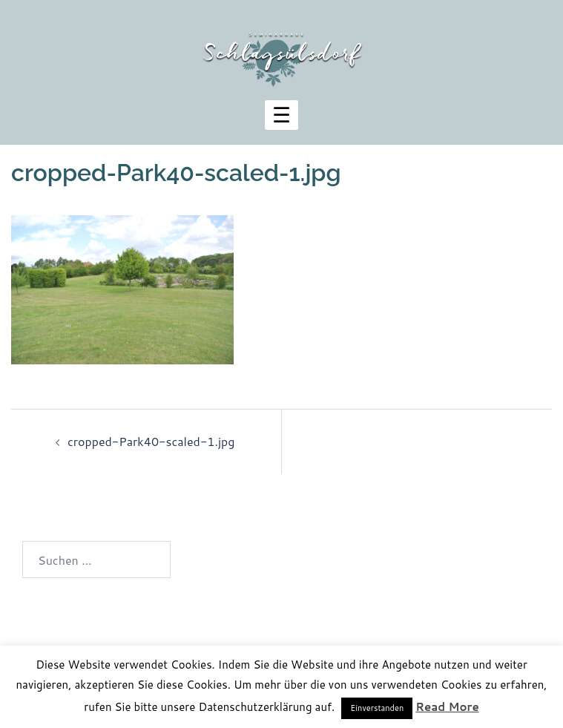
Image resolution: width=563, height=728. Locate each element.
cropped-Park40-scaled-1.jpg (151, 441)
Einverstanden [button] (377, 708)
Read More (447, 707)
